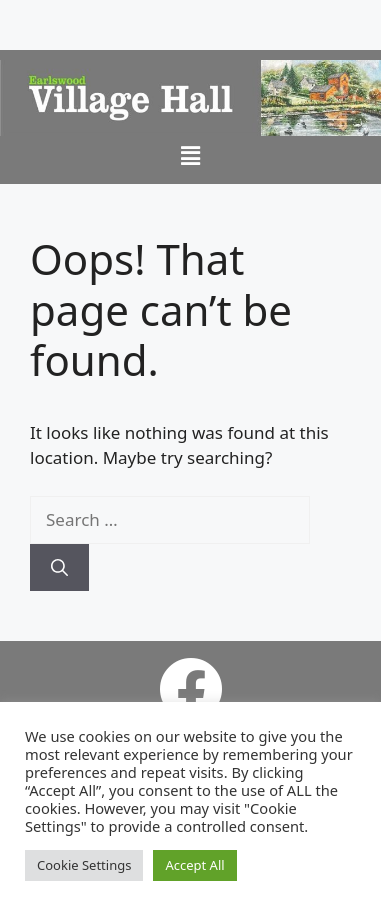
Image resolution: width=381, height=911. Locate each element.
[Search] (59, 568)
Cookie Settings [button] (84, 865)
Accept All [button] (194, 865)
